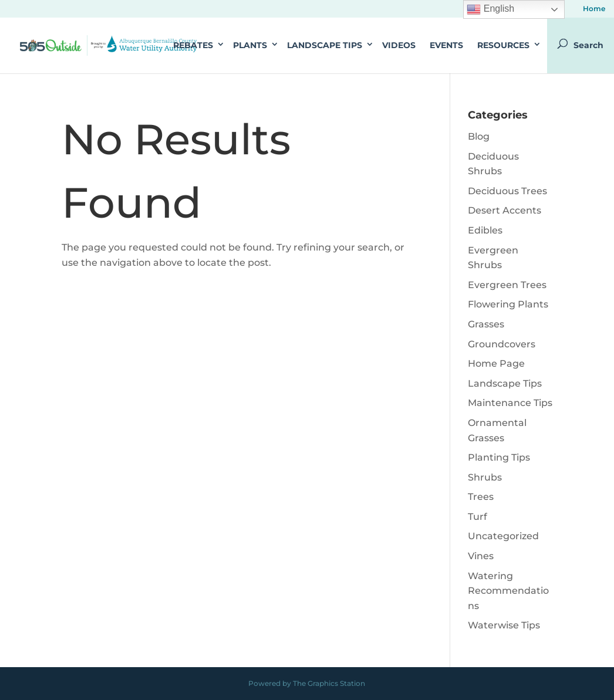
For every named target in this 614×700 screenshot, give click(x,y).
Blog (479, 136)
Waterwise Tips (504, 625)
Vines (481, 556)
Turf (478, 517)
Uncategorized (503, 536)
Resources (503, 45)
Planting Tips (499, 457)
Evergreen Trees (507, 285)
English (490, 9)
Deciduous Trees (507, 191)
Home (594, 9)
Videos (399, 45)
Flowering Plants (508, 304)
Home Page (496, 363)
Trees (481, 497)
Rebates (193, 45)
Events (446, 45)
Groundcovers (502, 344)
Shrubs (485, 477)
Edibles (485, 230)
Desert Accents (505, 210)
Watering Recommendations (508, 591)
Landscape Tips (325, 45)
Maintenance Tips (510, 403)
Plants (250, 45)
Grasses (486, 324)
